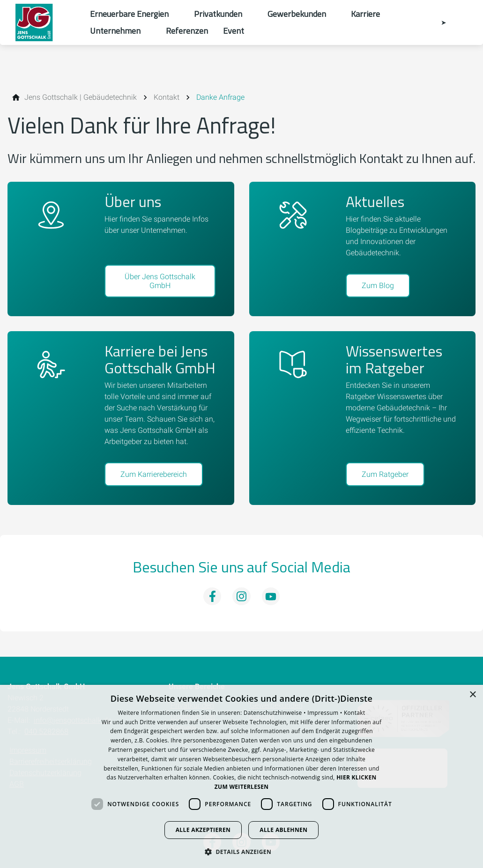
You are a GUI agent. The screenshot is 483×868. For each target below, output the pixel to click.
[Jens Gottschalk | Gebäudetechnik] (81, 97)
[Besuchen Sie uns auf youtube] (271, 596)
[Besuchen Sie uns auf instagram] (241, 596)
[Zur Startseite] (45, 22)
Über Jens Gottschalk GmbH (160, 281)
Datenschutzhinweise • (275, 713)
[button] (241, 851)
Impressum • (326, 713)
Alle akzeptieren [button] (203, 830)
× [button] (472, 695)
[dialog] (241, 776)
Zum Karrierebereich (154, 474)
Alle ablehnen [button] (283, 830)
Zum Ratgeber (385, 474)
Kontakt (355, 713)
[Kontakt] (167, 97)
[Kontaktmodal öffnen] (437, 22)
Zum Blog (378, 286)
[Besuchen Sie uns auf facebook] (212, 596)
